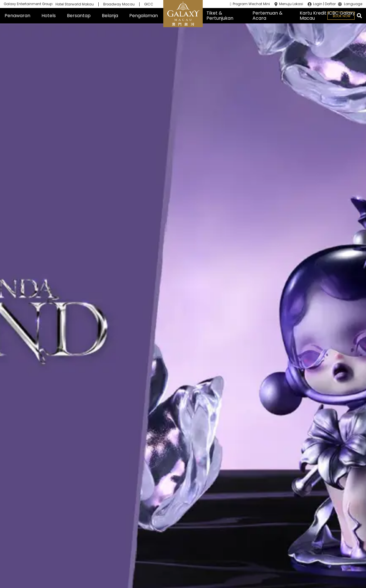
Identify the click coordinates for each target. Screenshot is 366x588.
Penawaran (17, 16)
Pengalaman (144, 16)
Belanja (110, 16)
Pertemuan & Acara (267, 16)
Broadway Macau (119, 4)
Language (353, 4)
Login (318, 4)
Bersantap (79, 16)
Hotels (49, 16)
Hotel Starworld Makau (75, 4)
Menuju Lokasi (291, 4)
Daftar (330, 4)
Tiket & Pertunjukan (220, 16)
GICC (149, 4)
